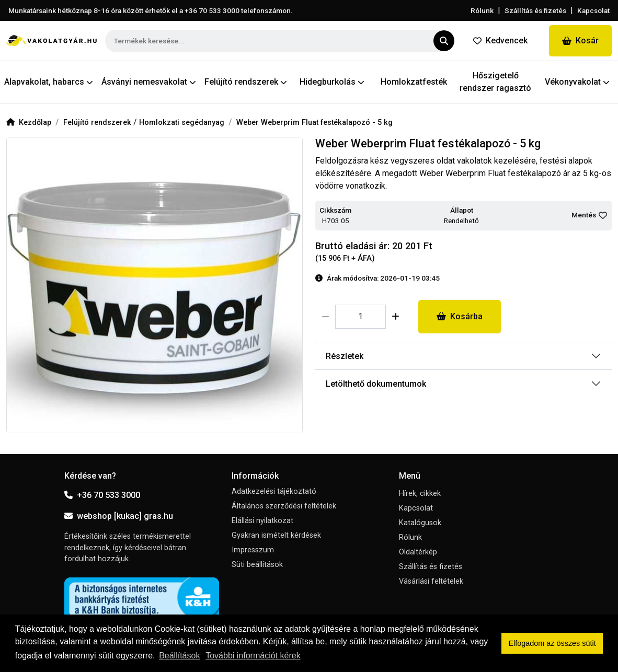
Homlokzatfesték (414, 82)
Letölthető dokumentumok (376, 384)
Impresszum (253, 550)
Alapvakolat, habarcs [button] (49, 82)
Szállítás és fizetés (535, 10)
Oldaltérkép (418, 552)
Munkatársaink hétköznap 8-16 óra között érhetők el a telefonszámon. (151, 10)
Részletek (345, 356)
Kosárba (460, 316)
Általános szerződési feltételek (284, 506)
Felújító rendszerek (98, 123)
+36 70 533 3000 (102, 495)
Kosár (580, 40)
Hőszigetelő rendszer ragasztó (495, 82)
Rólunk (482, 10)
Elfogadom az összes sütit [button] (552, 643)
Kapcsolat (593, 10)
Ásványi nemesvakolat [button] (149, 82)
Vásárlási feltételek (431, 581)
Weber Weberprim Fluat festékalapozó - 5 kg (314, 123)
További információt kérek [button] (253, 656)
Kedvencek (500, 40)
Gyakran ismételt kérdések (276, 535)
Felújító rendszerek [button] (246, 82)
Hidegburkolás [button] (332, 82)
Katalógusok (420, 523)
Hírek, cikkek (420, 494)
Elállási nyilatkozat (262, 521)
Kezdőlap (29, 123)
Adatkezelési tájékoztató (274, 491)
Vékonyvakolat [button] (577, 82)
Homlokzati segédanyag (182, 123)
